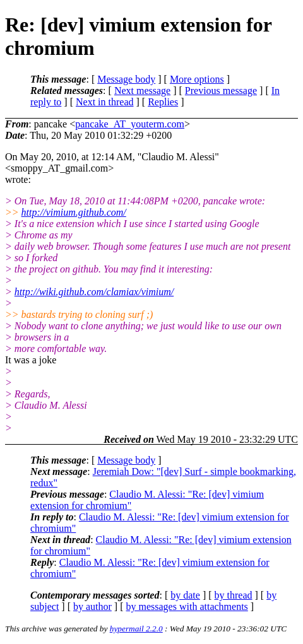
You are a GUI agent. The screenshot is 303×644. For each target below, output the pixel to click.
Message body (126, 79)
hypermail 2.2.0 (136, 629)
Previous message (221, 91)
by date (185, 595)
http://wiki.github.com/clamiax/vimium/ (94, 292)
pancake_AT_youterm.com (130, 124)
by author (92, 606)
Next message (142, 91)
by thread (234, 595)
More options (197, 79)
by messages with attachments (187, 606)
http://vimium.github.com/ (74, 212)
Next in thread (105, 102)
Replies (163, 102)
